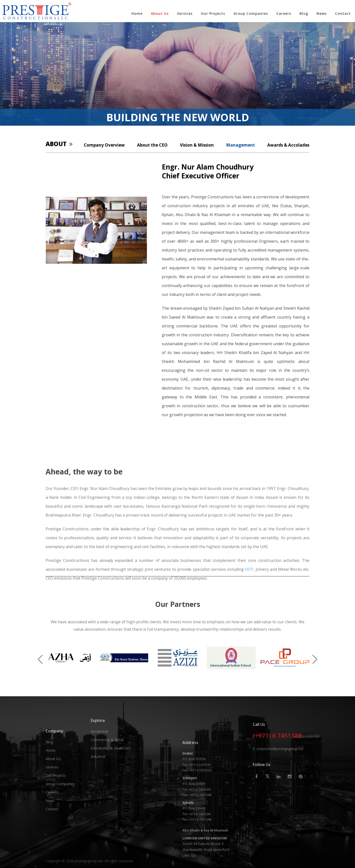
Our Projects (213, 13)
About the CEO (152, 145)
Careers (284, 13)
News (322, 13)
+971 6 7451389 (199, 858)
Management (240, 145)
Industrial (98, 779)
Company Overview (104, 145)
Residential (99, 754)
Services (185, 13)
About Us (160, 13)
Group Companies (251, 13)
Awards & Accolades (288, 145)
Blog (304, 13)
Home (137, 13)
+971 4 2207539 (199, 834)
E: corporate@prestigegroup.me (278, 780)
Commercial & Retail (107, 762)
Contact (343, 13)
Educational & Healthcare (111, 771)
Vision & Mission (197, 145)
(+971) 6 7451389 (277, 767)
